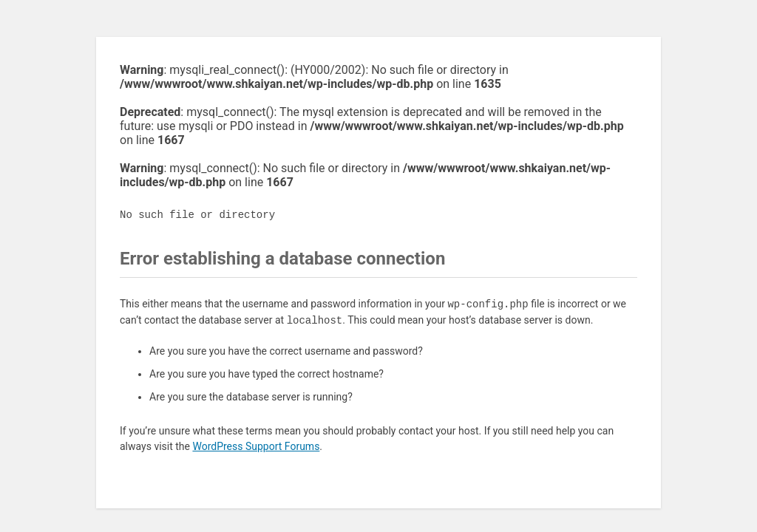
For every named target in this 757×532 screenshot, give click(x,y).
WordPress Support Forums (256, 446)
